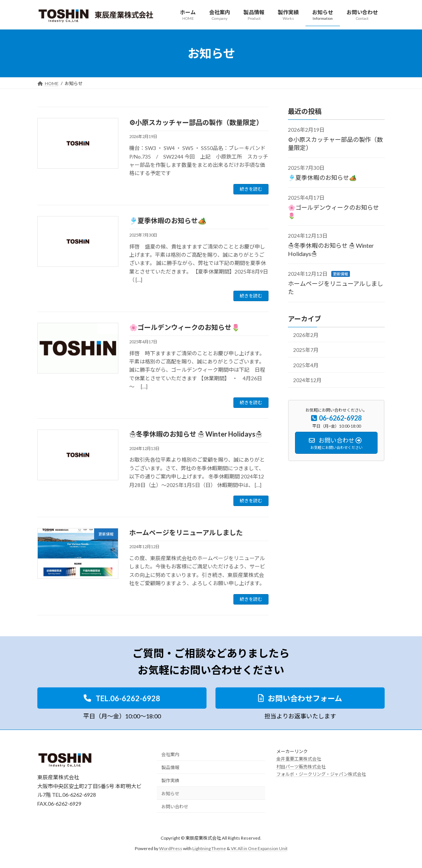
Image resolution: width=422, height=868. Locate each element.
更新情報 (341, 274)
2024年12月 (307, 380)
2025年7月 (306, 350)
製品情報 (170, 768)
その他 (336, 130)
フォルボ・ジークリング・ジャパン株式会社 (321, 775)
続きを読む (251, 189)
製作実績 (170, 780)
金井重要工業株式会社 (299, 759)
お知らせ (170, 794)
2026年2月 (306, 335)
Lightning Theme (209, 849)
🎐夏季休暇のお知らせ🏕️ (168, 221)
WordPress (171, 849)
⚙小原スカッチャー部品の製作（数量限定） (198, 122)
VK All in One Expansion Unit (259, 849)
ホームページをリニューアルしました (186, 533)
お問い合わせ (175, 807)
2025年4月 (306, 365)
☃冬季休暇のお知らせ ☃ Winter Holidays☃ (196, 434)
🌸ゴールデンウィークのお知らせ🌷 (184, 327)
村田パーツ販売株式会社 (301, 767)
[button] (122, 698)
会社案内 (170, 755)
